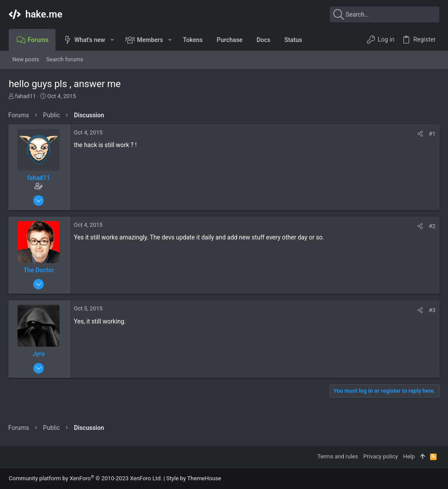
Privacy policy (380, 456)
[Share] (420, 134)
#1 (432, 134)
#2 (432, 226)
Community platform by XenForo (85, 478)
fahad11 (25, 96)
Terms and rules (338, 456)
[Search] (385, 14)
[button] (112, 40)
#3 (432, 310)
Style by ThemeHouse (194, 478)
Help (409, 456)
